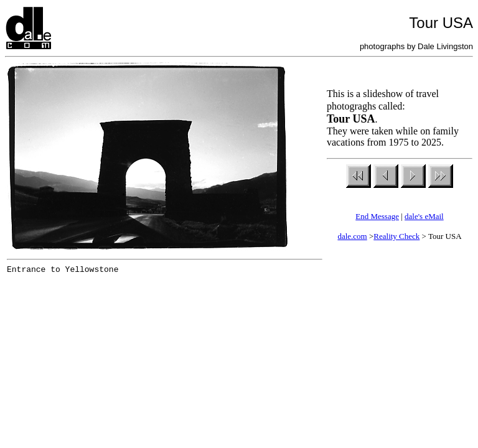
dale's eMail (424, 216)
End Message (377, 216)
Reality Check (396, 236)
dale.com (352, 236)
